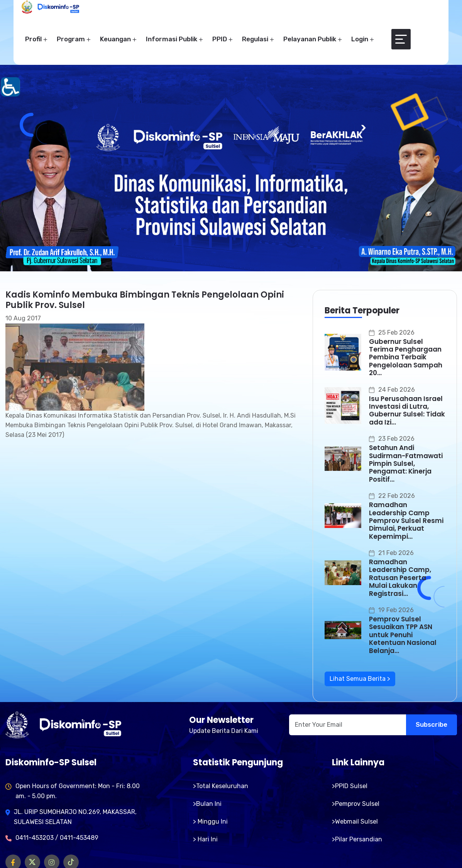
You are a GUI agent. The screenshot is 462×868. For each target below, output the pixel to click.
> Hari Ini (205, 839)
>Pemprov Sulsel (356, 804)
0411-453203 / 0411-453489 (57, 838)
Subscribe (432, 724)
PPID (220, 39)
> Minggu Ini (210, 821)
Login (360, 39)
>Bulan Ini (207, 804)
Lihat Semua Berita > (360, 679)
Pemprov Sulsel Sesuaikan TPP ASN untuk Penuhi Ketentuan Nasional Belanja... (403, 635)
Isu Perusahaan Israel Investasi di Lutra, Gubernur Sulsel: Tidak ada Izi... (407, 410)
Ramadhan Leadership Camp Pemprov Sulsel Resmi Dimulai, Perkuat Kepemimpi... (406, 521)
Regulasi (255, 39)
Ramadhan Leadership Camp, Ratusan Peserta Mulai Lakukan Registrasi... (400, 578)
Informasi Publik (172, 39)
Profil (33, 39)
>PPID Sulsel (350, 786)
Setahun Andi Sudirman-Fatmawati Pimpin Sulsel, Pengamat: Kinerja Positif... (406, 464)
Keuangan (115, 39)
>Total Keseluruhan (221, 786)
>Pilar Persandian (357, 839)
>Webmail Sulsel (355, 821)
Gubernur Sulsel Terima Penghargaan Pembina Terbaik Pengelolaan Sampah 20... (406, 357)
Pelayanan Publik (310, 39)
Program (71, 39)
